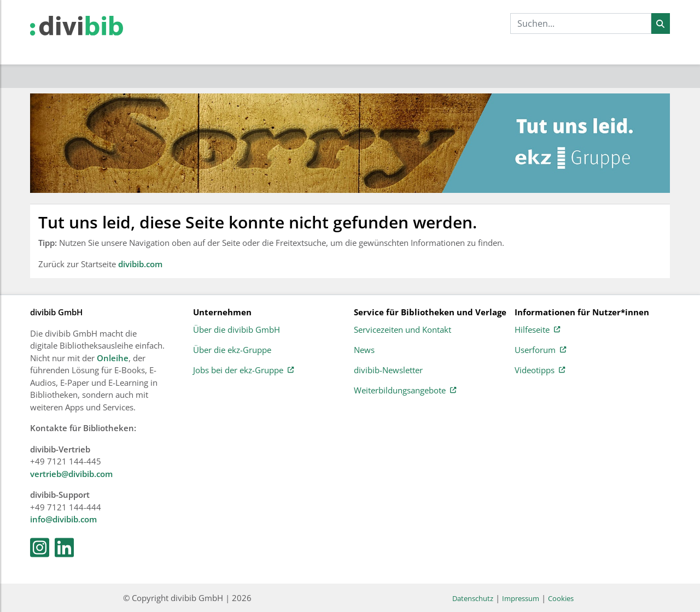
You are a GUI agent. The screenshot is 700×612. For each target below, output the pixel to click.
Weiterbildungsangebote (405, 391)
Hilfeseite (537, 330)
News (364, 350)
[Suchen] (660, 23)
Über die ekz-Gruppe (232, 350)
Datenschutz (473, 598)
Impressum (521, 598)
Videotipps (540, 370)
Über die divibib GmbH (237, 330)
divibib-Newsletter (388, 370)
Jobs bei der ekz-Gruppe (243, 370)
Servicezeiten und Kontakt (402, 330)
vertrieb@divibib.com (71, 474)
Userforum (540, 350)
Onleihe (113, 358)
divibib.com (140, 264)
